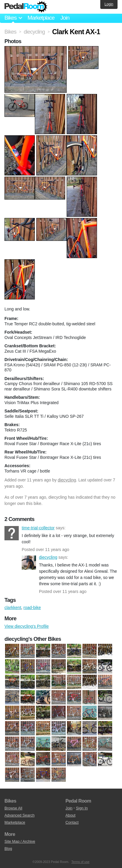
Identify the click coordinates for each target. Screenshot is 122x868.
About (70, 815)
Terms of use (80, 862)
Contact (72, 822)
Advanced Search (19, 815)
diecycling (67, 480)
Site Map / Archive (20, 841)
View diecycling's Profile (27, 626)
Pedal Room (26, 7)
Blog (8, 849)
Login (109, 4)
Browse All (13, 808)
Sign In (82, 808)
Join (65, 18)
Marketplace (41, 18)
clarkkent (13, 608)
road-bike (32, 608)
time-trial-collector (12, 533)
